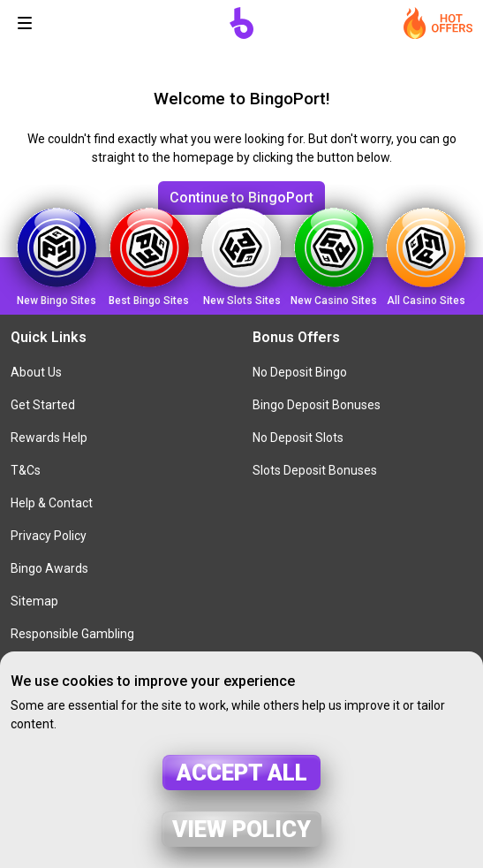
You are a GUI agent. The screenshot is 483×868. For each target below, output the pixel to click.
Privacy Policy (49, 536)
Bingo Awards (49, 568)
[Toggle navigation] (25, 23)
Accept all (242, 773)
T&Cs (26, 470)
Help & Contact (52, 503)
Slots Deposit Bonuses (315, 470)
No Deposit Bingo (300, 372)
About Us (36, 372)
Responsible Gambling (72, 634)
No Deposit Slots (298, 438)
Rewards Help (49, 438)
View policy (241, 829)
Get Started (43, 405)
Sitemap (34, 601)
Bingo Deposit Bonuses (317, 405)
